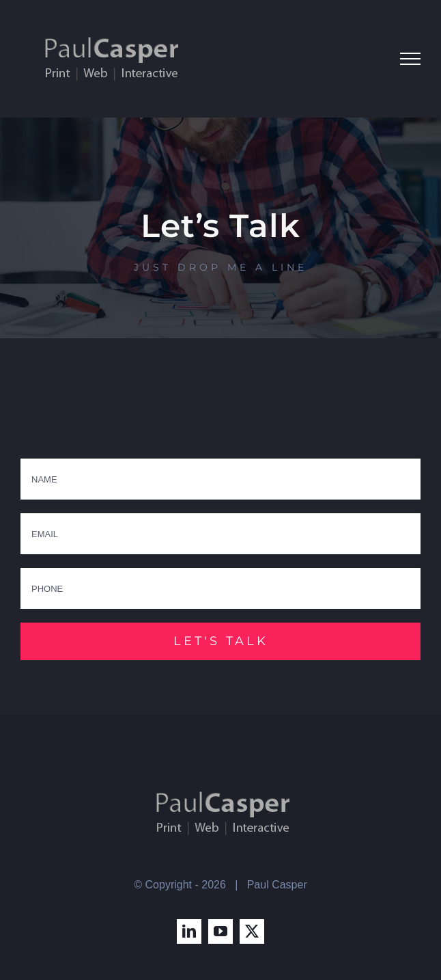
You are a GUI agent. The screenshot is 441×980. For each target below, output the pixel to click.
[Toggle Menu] (410, 59)
